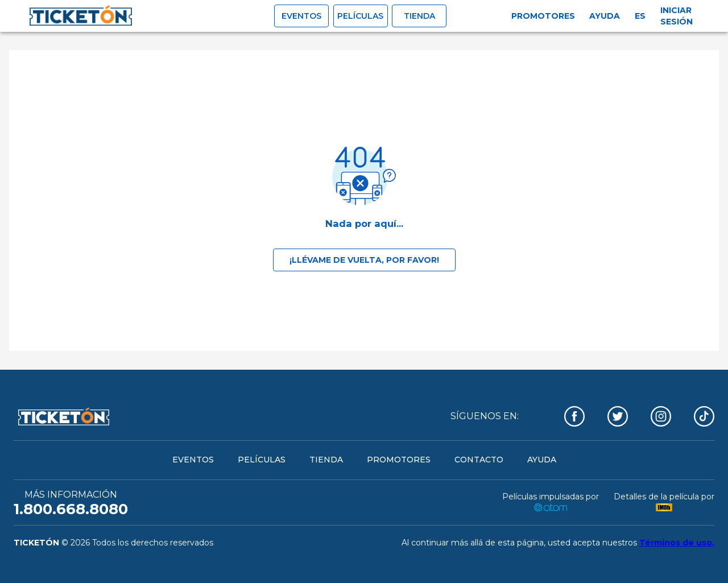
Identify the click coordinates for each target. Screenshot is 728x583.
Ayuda (605, 16)
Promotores (543, 16)
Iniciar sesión (677, 16)
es (640, 16)
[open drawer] (81, 16)
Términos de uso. (677, 543)
